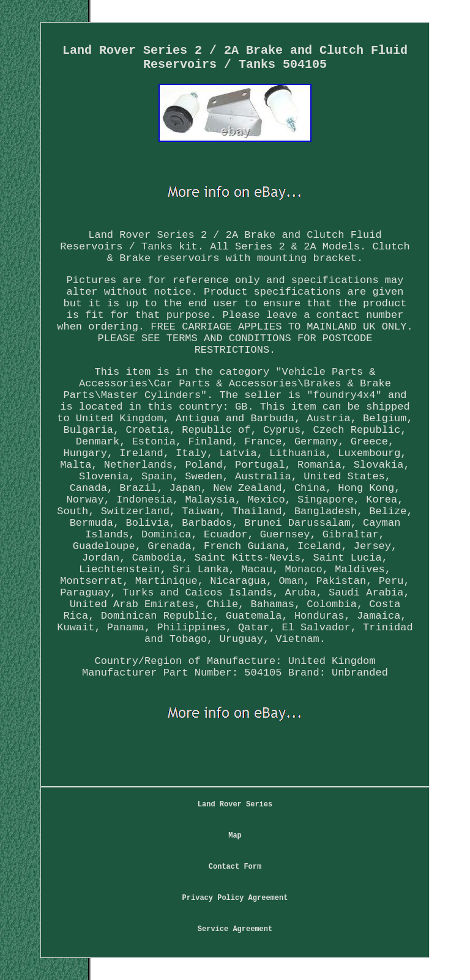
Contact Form (235, 867)
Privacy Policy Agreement (235, 898)
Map (235, 836)
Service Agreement (235, 929)
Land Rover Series (235, 805)
